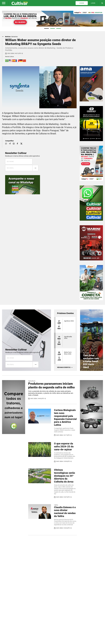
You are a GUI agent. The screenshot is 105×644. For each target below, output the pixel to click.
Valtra (56, 505)
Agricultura (32, 381)
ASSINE (82, 3)
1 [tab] (47, 28)
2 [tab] (53, 28)
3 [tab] (59, 28)
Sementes (15, 37)
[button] (4, 3)
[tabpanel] (52, 19)
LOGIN (93, 3)
